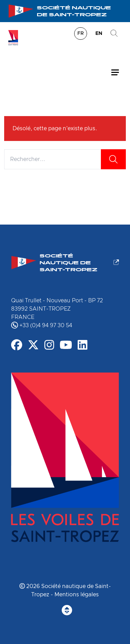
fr (81, 34)
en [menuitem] (99, 34)
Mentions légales (77, 595)
